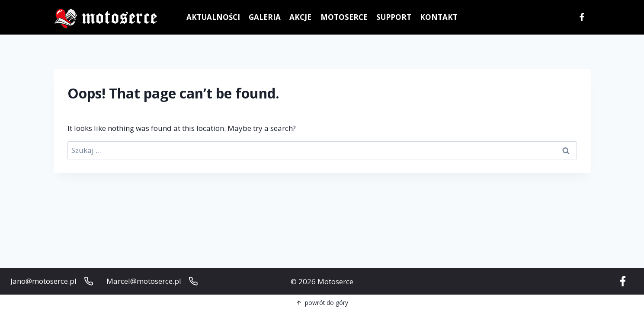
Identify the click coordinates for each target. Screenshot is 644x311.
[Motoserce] (108, 17)
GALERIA (265, 17)
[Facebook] (582, 17)
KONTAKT (439, 17)
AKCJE (300, 17)
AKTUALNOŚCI (213, 17)
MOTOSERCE (344, 17)
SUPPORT (394, 17)
